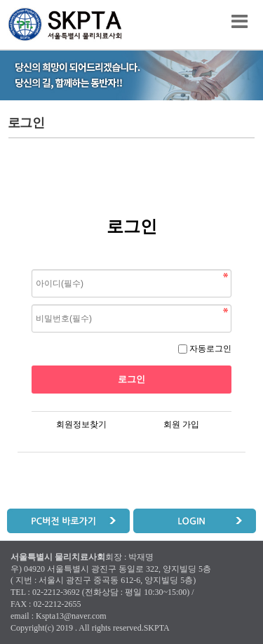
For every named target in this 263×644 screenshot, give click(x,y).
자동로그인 (210, 349)
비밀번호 (32, 266)
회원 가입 (181, 424)
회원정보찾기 (81, 424)
